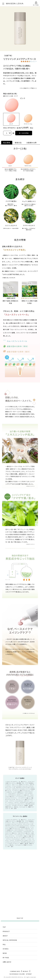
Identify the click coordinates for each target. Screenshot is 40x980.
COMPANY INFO (15, 971)
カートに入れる (24, 133)
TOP (4, 927)
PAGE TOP (20, 918)
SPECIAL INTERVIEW (10, 940)
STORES (6, 949)
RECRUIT (26, 971)
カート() (36, 4)
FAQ (4, 944)
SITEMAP (29, 974)
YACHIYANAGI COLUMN (17, 974)
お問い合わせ (7, 962)
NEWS (5, 953)
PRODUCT (6, 931)
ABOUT (5, 936)
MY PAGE (6, 958)
